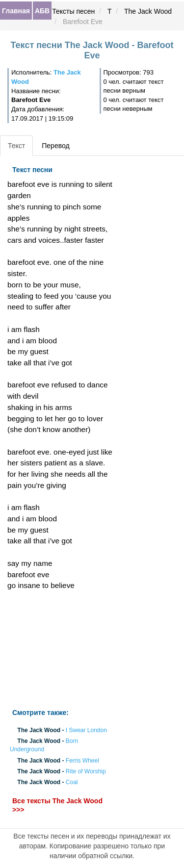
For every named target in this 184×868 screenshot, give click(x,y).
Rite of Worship (86, 771)
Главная (16, 11)
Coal (72, 783)
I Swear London (86, 730)
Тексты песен (73, 11)
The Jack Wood (148, 11)
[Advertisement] (61, 650)
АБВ (42, 11)
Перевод (55, 146)
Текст (16, 146)
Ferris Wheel (82, 761)
